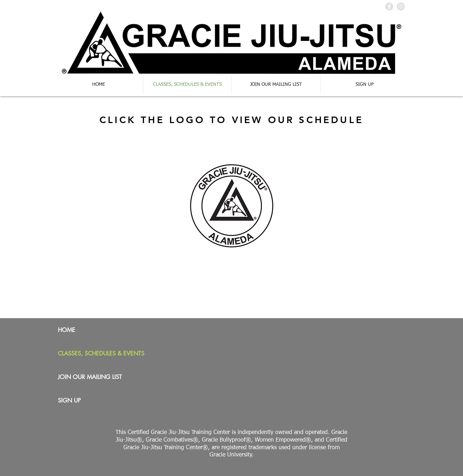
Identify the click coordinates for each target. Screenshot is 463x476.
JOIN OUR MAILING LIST (90, 377)
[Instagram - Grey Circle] (401, 7)
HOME (67, 330)
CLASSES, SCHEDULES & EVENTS (101, 353)
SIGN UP (69, 401)
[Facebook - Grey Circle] (389, 7)
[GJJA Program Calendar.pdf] (231, 207)
